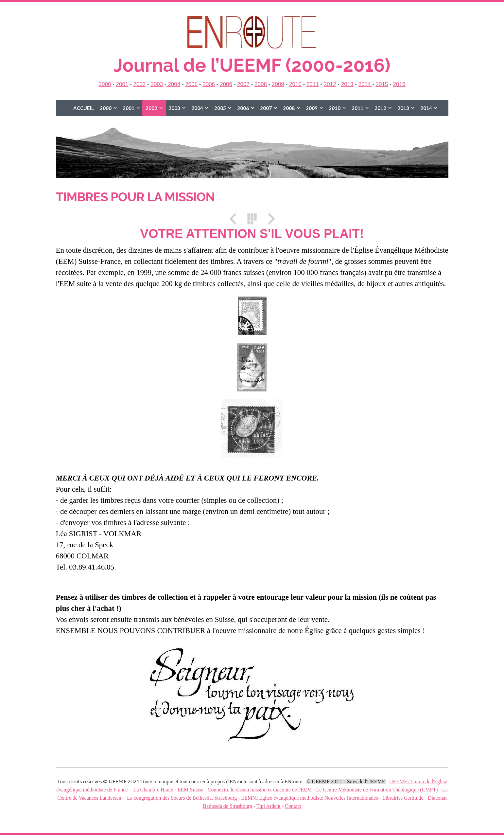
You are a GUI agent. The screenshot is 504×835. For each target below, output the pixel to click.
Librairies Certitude (403, 798)
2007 (243, 84)
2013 (347, 84)
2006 (209, 84)
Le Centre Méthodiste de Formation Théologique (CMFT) (377, 790)
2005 (191, 84)
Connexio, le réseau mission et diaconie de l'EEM (260, 790)
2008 (261, 84)
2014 (365, 84)
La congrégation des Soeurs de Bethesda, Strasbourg (182, 798)
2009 (278, 84)
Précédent (235, 219)
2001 (122, 84)
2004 (174, 84)
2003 (157, 84)
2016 (399, 84)
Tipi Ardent (269, 806)
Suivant (269, 219)
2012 (330, 84)
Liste (252, 219)
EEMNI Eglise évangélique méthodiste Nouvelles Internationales (310, 798)
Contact (293, 806)
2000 (105, 84)
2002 (139, 84)
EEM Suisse (191, 790)
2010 (295, 84)
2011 (313, 84)
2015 (382, 84)
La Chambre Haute (154, 790)
